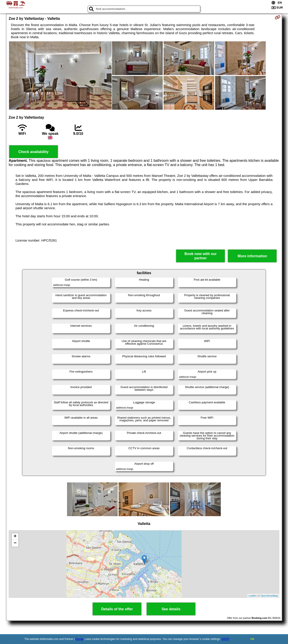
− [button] (15, 543)
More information (252, 256)
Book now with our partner (201, 256)
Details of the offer (117, 609)
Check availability (33, 152)
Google (80, 639)
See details (171, 609)
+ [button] (15, 537)
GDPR (225, 639)
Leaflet (252, 596)
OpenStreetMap (269, 596)
